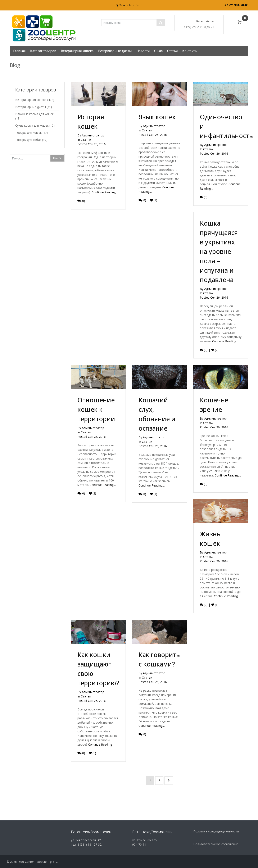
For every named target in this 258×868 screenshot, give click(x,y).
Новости (143, 51)
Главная (19, 51)
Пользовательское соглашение (216, 844)
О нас (158, 51)
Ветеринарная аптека (77, 51)
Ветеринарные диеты (115, 51)
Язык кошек (157, 117)
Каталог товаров (43, 51)
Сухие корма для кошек (32, 125)
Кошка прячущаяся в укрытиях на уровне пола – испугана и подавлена (219, 255)
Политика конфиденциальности (216, 831)
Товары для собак (28, 140)
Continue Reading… (105, 192)
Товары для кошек (28, 133)
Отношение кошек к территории (96, 412)
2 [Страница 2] (159, 780)
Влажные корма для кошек (34, 114)
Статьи (172, 51)
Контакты (190, 51)
